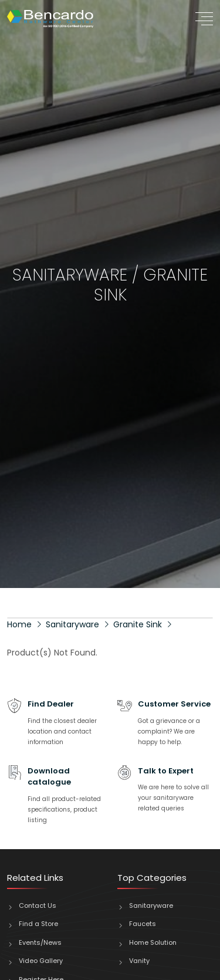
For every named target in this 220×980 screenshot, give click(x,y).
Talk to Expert (166, 771)
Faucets (143, 924)
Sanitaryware (72, 624)
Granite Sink (138, 624)
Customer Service (174, 704)
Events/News (40, 942)
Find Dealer (51, 704)
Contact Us (38, 905)
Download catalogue (49, 777)
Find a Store (38, 924)
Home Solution (153, 942)
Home (19, 624)
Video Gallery (41, 961)
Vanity (139, 961)
